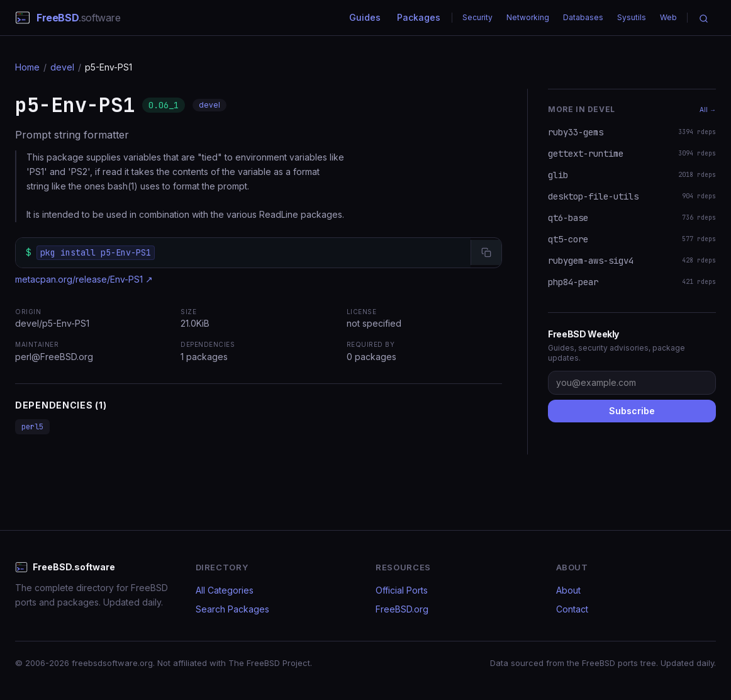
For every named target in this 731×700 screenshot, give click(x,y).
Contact (572, 609)
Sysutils (632, 17)
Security (477, 17)
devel (62, 67)
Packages (419, 17)
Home (27, 67)
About (568, 590)
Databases (583, 17)
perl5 (32, 427)
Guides (365, 17)
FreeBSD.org (402, 609)
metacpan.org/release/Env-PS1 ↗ (84, 279)
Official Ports (402, 590)
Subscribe (632, 411)
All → (708, 110)
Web (668, 17)
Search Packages (232, 609)
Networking (528, 17)
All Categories (225, 590)
